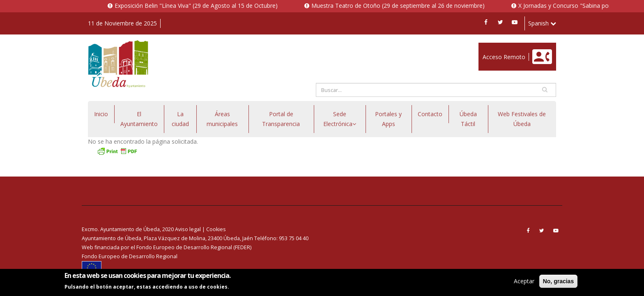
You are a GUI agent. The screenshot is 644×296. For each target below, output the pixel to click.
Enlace (487, 47)
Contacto (430, 114)
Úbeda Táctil (468, 119)
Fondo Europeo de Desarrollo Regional (130, 256)
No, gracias (558, 282)
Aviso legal (188, 229)
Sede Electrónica (340, 119)
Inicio (101, 114)
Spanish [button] (542, 23)
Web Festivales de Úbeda (522, 119)
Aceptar (524, 282)
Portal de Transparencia (281, 119)
